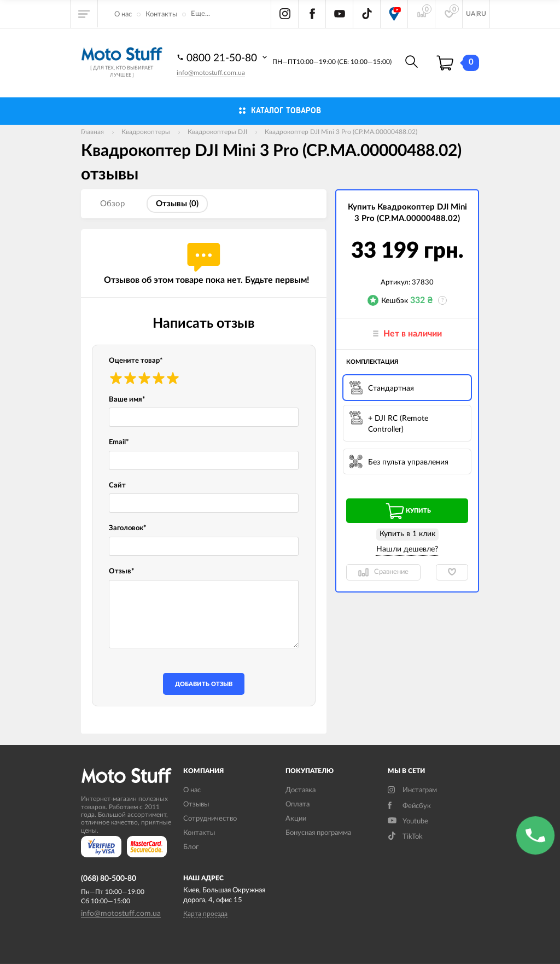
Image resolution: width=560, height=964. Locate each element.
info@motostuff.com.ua (211, 73)
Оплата (297, 805)
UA (471, 14)
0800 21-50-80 (223, 57)
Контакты (161, 14)
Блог (191, 847)
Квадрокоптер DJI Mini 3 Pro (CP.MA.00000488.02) (341, 132)
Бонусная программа (318, 833)
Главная (92, 132)
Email (119, 442)
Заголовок (128, 528)
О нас (123, 14)
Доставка (301, 790)
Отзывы (196, 805)
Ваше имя (127, 400)
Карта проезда (205, 914)
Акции (296, 819)
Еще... (200, 14)
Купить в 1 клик (407, 534)
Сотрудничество (210, 819)
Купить (407, 511)
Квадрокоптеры (146, 132)
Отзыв (122, 571)
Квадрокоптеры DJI (217, 132)
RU (482, 14)
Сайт (117, 486)
